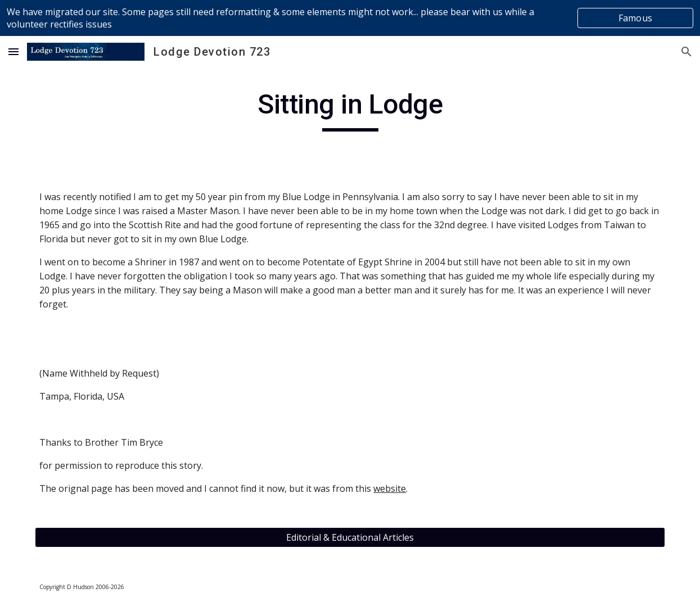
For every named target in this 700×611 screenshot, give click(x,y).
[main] (350, 110)
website (390, 488)
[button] (13, 51)
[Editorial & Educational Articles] (350, 537)
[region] (350, 18)
